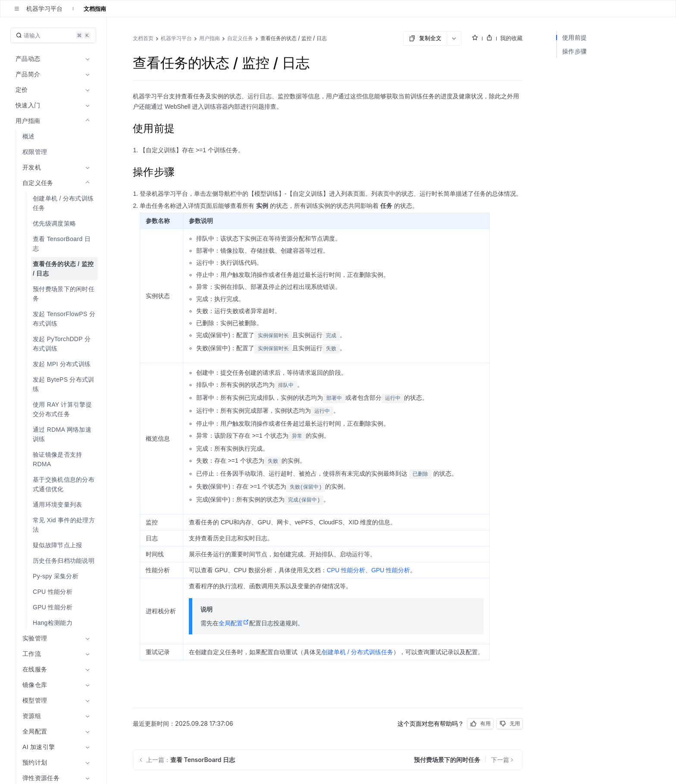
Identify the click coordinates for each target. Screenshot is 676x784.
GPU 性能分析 (391, 570)
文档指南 (95, 9)
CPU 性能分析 (346, 570)
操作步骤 (574, 51)
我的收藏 (511, 38)
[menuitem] (54, 136)
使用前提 (574, 37)
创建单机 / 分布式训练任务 (357, 652)
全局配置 (234, 623)
